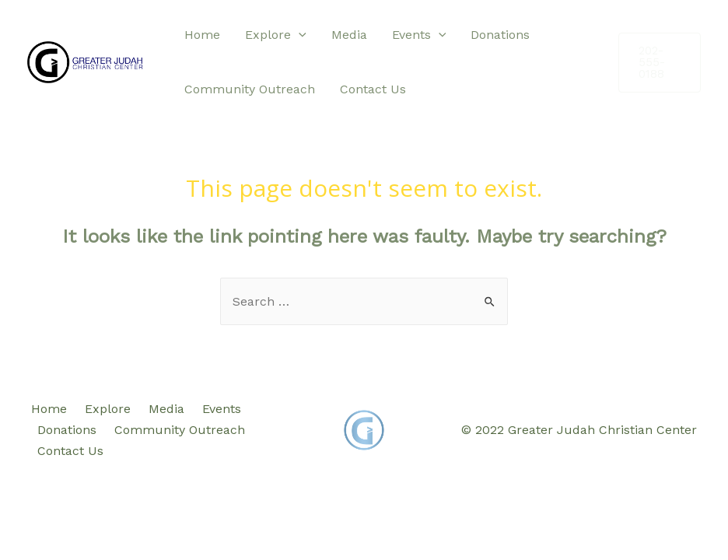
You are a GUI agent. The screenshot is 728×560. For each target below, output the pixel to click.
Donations (500, 35)
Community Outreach (250, 89)
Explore (276, 35)
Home (202, 35)
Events (419, 35)
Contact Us (373, 89)
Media (349, 35)
